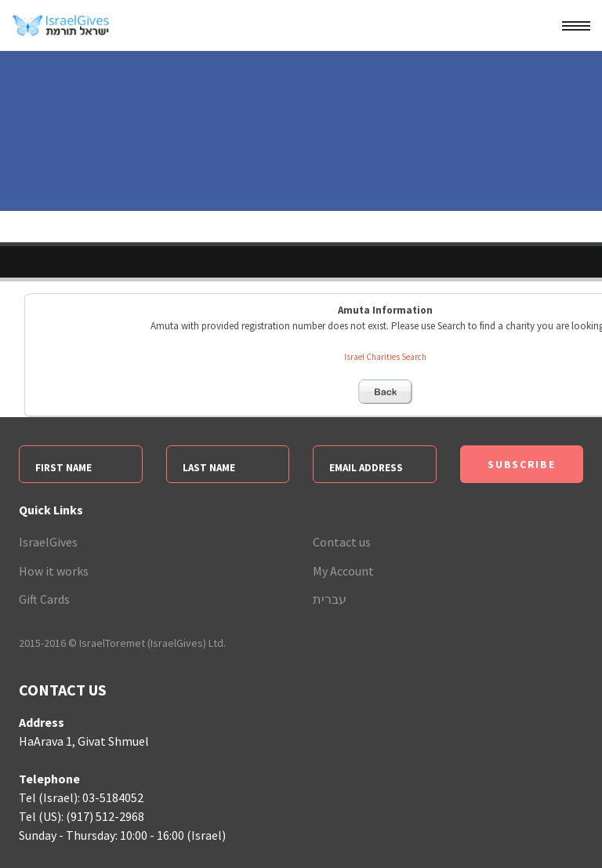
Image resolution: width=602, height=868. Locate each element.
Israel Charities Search (385, 357)
